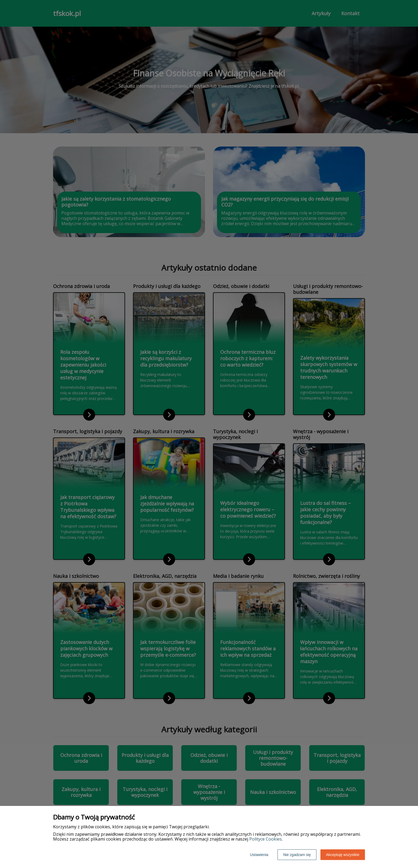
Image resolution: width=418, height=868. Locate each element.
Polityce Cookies (266, 839)
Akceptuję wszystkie (343, 855)
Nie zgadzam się (297, 855)
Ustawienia (259, 855)
